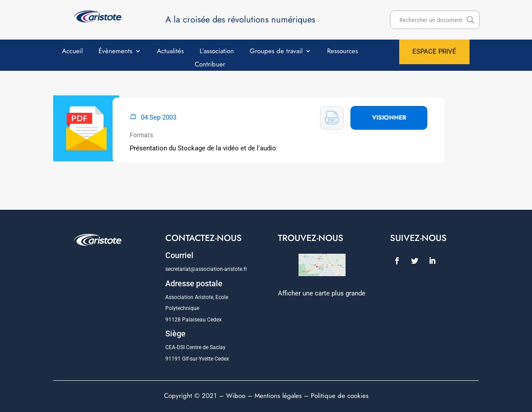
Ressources (343, 52)
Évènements (115, 52)
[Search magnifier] (470, 20)
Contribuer (210, 65)
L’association (217, 52)
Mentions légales (278, 396)
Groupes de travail (276, 52)
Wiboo (236, 396)
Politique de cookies (340, 396)
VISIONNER (389, 117)
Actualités (170, 52)
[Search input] (431, 20)
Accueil (72, 52)
